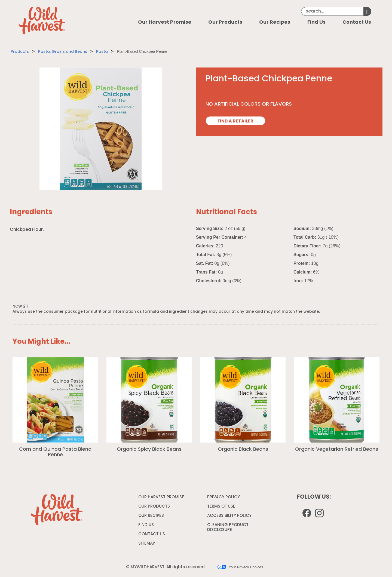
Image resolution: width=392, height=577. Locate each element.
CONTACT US (152, 534)
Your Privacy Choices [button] (240, 567)
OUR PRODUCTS (154, 507)
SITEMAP (147, 544)
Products (20, 52)
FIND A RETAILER (235, 121)
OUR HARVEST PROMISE (161, 497)
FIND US (146, 525)
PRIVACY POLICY (224, 498)
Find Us (316, 22)
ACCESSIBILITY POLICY (230, 517)
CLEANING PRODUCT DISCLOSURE (228, 528)
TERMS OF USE (222, 508)
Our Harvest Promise (165, 22)
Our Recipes (275, 22)
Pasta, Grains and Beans (63, 52)
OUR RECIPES (151, 516)
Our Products (225, 22)
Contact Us (357, 22)
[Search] (332, 11)
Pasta (102, 52)
